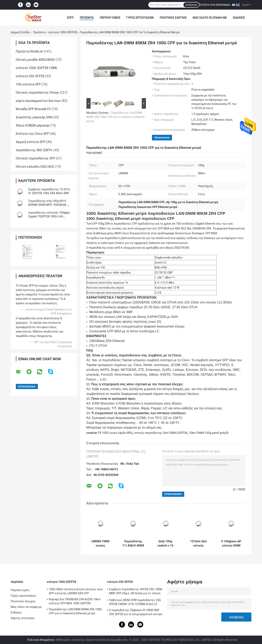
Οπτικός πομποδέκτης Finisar (37, 93)
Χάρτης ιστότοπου (23, 618)
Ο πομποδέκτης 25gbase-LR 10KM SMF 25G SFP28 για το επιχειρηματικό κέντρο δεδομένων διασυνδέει (136, 613)
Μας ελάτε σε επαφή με (210, 18)
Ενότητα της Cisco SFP (33, 134)
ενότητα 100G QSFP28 (63, 32)
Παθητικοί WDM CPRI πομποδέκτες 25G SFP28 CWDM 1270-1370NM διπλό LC (135, 602)
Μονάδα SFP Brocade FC (33, 109)
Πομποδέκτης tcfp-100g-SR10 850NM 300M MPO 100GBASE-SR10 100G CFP (48, 205)
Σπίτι (70, 18)
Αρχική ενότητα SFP (31, 142)
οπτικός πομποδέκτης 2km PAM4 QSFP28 (161, 433)
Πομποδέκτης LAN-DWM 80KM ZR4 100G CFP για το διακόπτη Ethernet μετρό (116, 117)
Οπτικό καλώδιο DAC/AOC (35, 167)
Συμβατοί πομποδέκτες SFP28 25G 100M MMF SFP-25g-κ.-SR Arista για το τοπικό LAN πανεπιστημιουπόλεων (136, 592)
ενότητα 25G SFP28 (30, 76)
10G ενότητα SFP (28, 84)
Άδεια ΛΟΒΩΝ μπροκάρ (33, 125)
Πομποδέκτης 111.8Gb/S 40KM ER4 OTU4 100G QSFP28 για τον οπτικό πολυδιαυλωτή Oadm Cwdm (133, 544)
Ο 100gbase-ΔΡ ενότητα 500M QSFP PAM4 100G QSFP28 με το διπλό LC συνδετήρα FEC (231, 544)
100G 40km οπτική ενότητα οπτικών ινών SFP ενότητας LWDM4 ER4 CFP (76, 591)
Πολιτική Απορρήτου (41, 640)
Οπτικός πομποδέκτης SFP (35, 158)
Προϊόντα (87, 18)
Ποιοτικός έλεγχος (173, 18)
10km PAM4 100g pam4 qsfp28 (209, 433)
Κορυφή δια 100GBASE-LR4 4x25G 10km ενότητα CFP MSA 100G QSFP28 (75, 601)
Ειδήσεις (239, 18)
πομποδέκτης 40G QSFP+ (34, 150)
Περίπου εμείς (110, 18)
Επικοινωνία (162, 137)
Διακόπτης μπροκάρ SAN (34, 117)
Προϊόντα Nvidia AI (29, 51)
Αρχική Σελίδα (20, 32)
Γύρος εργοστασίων (140, 18)
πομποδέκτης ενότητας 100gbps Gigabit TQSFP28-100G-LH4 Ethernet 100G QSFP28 (49, 216)
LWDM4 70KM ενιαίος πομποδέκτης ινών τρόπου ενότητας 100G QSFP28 (100, 544)
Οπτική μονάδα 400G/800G (35, 60)
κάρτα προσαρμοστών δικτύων (38, 101)
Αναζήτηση (191, 5)
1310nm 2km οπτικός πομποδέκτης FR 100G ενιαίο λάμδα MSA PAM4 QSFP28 (199, 544)
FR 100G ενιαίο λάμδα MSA (115, 433)
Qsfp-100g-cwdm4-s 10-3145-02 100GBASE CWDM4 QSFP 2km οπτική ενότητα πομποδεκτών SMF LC (166, 544)
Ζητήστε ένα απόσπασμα (214, 5)
